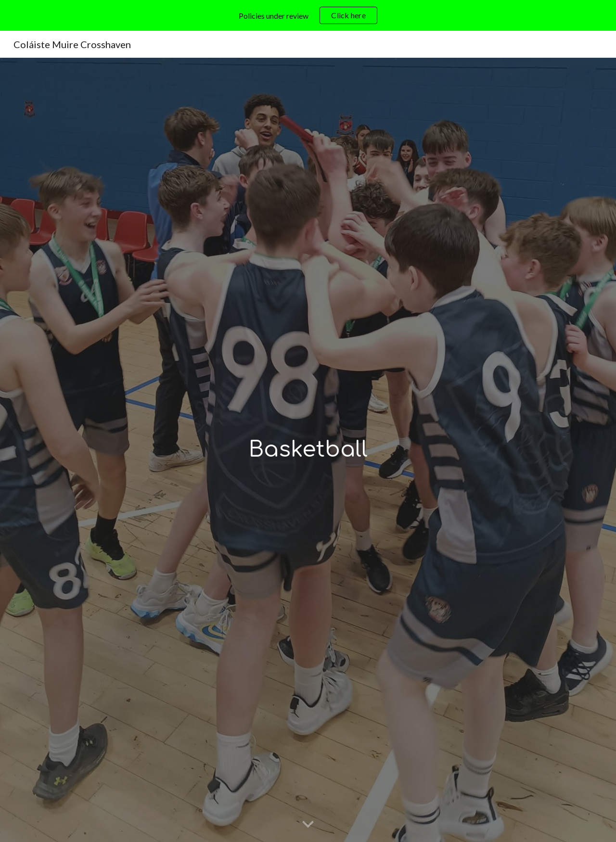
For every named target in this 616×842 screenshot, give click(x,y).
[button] (308, 825)
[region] (308, 15)
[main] (308, 450)
